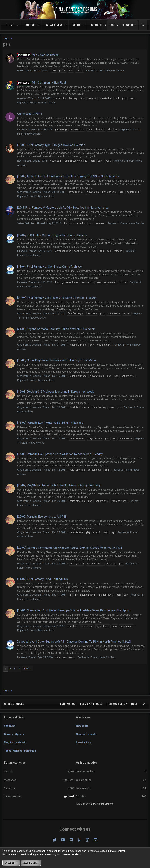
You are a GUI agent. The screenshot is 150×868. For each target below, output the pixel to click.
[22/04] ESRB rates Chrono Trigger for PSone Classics (52, 235)
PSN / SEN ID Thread (38, 55)
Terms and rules (91, 711)
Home (10, 25)
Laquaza (22, 129)
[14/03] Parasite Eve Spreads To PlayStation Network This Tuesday (60, 454)
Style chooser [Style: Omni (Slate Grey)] (14, 711)
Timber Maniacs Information (22, 753)
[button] (18, 25)
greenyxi (22, 98)
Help (134, 711)
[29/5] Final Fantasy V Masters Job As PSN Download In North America (63, 208)
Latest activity (84, 745)
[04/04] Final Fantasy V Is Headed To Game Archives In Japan (57, 298)
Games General (116, 70)
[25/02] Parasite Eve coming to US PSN (42, 517)
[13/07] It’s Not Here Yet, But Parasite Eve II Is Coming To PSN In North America (68, 176)
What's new (54, 25)
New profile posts (87, 738)
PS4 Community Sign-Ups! (42, 83)
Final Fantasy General (29, 134)
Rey (19, 161)
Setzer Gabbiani (26, 223)
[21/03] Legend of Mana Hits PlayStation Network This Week (56, 329)
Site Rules (10, 731)
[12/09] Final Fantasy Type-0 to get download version (51, 145)
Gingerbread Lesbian (29, 192)
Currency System (15, 738)
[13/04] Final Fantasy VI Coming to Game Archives (50, 267)
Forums (30, 25)
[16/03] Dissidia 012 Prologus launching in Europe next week (55, 392)
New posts (82, 731)
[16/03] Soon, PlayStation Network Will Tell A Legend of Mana (56, 360)
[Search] (143, 25)
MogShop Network (15, 745)
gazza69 (69, 796)
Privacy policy (117, 711)
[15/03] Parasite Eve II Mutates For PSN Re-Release (50, 423)
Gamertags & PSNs (30, 114)
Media (77, 25)
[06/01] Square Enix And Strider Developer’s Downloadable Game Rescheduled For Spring (74, 610)
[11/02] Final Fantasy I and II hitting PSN (43, 579)
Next (26, 669)
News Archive (46, 196)
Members (97, 25)
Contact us (68, 711)
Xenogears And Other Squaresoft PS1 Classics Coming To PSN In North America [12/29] (74, 642)
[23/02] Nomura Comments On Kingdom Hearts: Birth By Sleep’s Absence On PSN (70, 548)
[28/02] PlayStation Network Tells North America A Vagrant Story (59, 485)
